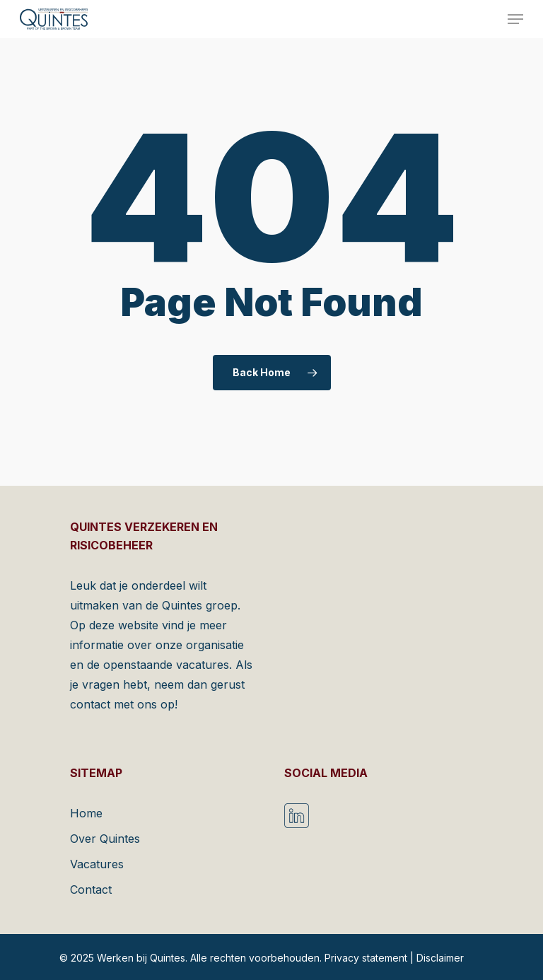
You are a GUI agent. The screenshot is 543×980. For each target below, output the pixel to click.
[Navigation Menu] (515, 19)
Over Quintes (105, 839)
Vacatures (97, 864)
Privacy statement (366, 958)
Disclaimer (440, 958)
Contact (91, 889)
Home (86, 813)
